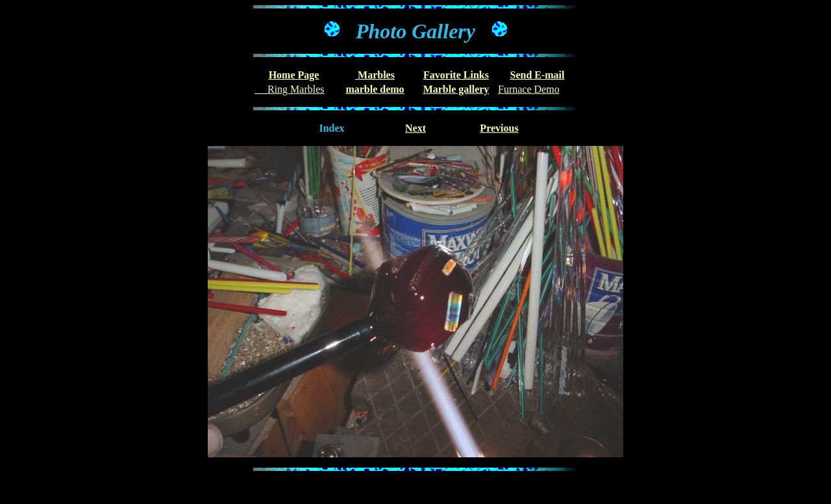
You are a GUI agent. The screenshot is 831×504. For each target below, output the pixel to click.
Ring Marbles (290, 89)
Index (331, 128)
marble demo (375, 89)
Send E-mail (537, 75)
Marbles (375, 75)
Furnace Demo (529, 89)
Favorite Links (456, 75)
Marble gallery (456, 89)
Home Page (294, 75)
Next (415, 128)
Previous (499, 128)
